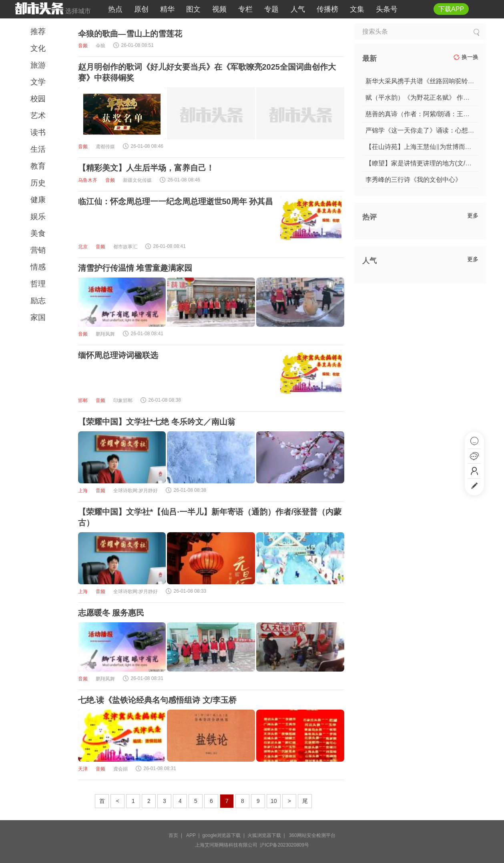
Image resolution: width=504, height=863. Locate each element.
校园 (38, 99)
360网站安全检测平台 (312, 835)
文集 (357, 9)
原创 (141, 9)
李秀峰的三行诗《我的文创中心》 (414, 180)
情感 (38, 267)
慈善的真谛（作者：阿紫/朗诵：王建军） (424, 114)
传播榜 (327, 9)
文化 (38, 48)
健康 (38, 200)
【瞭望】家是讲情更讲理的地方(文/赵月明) (426, 163)
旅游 (38, 65)
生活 (38, 149)
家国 (38, 317)
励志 (38, 301)
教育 (38, 166)
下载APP (451, 9)
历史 (38, 183)
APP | (194, 835)
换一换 (466, 57)
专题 (271, 9)
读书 (38, 132)
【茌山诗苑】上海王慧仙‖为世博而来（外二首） (435, 147)
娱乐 (38, 216)
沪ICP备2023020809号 (284, 845)
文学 (38, 82)
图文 (193, 9)
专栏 (245, 9)
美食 (38, 233)
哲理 (38, 284)
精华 (167, 9)
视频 (219, 9)
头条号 (387, 9)
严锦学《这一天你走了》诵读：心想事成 (423, 130)
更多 (473, 215)
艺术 (38, 116)
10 (274, 801)
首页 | (177, 835)
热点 (115, 9)
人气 (298, 9)
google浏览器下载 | (225, 835)
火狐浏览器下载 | (267, 835)
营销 (38, 250)
